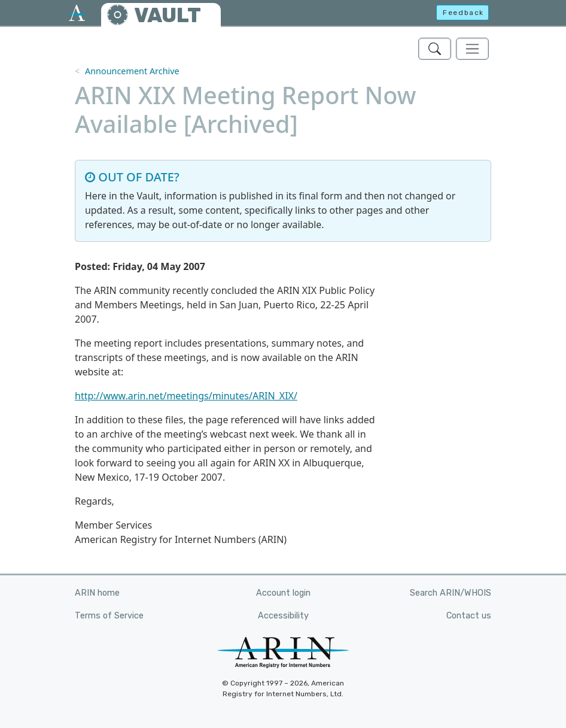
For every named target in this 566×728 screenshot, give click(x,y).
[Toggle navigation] (472, 49)
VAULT (168, 15)
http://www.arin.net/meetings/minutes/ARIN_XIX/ (186, 396)
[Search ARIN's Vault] (435, 49)
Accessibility (283, 616)
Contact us (469, 616)
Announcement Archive (132, 71)
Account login (283, 593)
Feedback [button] (463, 13)
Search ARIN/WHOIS (451, 593)
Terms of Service (109, 616)
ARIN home (97, 593)
